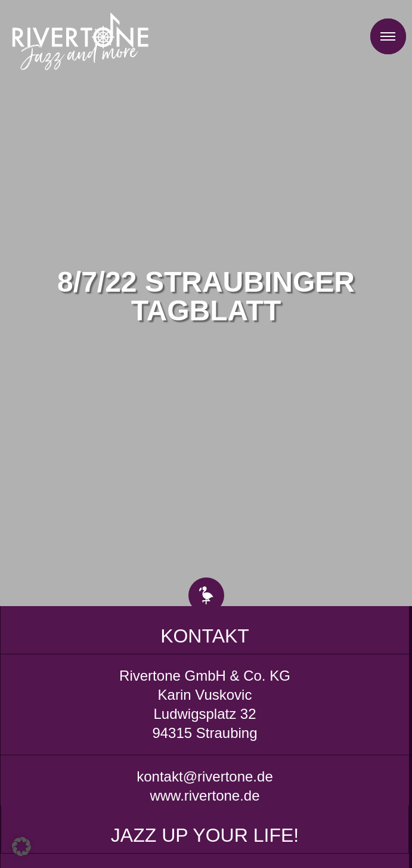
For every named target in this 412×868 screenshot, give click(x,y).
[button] (21, 847)
